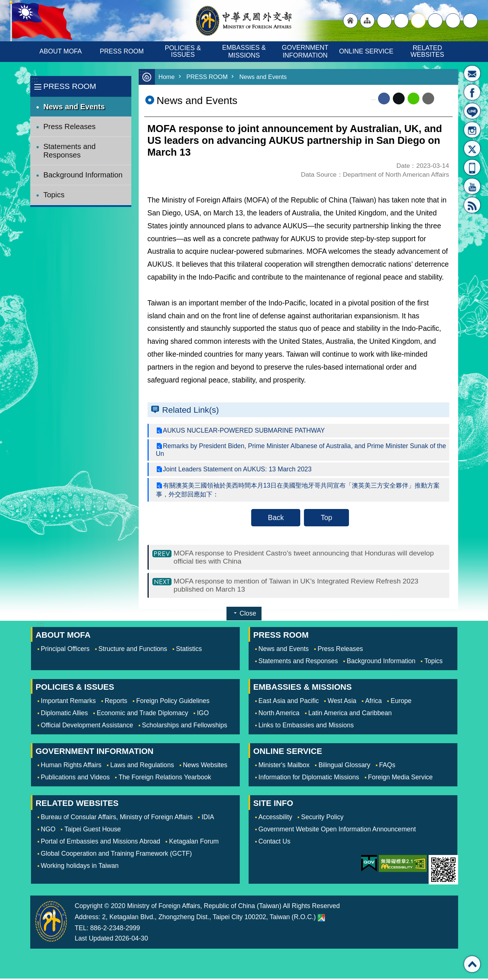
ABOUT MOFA (61, 51)
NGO (48, 831)
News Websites (205, 766)
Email (428, 98)
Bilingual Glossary (344, 766)
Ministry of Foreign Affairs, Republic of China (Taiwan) (244, 21)
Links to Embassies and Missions (306, 727)
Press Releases (70, 127)
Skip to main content (4, 4)
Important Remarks (68, 702)
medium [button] (418, 21)
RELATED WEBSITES (427, 51)
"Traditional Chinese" (384, 21)
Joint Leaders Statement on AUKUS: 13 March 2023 (238, 469)
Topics (54, 195)
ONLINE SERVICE (366, 51)
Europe (401, 702)
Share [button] (453, 21)
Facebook (384, 98)
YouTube (472, 186)
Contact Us (275, 843)
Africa (373, 702)
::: (34, 80)
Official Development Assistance (87, 727)
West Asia (342, 702)
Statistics (189, 650)
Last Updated (94, 940)
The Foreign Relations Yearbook (165, 779)
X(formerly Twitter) (472, 149)
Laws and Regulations (142, 766)
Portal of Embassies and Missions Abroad (101, 843)
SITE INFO (273, 805)
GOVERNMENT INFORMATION (306, 51)
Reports (116, 702)
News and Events (74, 107)
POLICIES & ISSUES (184, 51)
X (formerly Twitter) (399, 98)
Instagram (472, 130)
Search (470, 21)
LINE (472, 111)
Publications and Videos (75, 779)
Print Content (443, 98)
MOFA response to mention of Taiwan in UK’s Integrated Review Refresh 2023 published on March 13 (297, 586)
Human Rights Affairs (71, 766)
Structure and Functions (133, 650)
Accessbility (276, 818)
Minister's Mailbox (472, 73)
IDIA (208, 818)
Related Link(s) (191, 410)
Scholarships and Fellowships (185, 727)
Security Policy (322, 818)
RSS (472, 205)
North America (279, 714)
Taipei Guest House (92, 831)
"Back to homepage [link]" (350, 21)
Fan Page (472, 92)
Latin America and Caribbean (350, 714)
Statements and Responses (70, 151)
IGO (203, 714)
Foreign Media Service (401, 779)
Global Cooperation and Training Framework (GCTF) (117, 855)
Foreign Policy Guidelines (173, 702)
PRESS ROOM (122, 51)
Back (276, 517)
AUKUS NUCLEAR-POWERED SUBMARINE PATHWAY (245, 430)
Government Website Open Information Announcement (337, 831)
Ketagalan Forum (194, 843)
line (413, 98)
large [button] (401, 21)
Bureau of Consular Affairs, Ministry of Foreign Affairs (117, 818)
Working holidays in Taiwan (80, 867)
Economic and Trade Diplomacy (142, 714)
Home (167, 77)
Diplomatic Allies (65, 714)
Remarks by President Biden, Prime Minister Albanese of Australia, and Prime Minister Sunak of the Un (297, 450)
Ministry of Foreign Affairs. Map (321, 919)
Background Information (83, 175)
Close (248, 615)
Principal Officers (65, 650)
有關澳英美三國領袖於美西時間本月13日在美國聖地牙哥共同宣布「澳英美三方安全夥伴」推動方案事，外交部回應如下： (299, 490)
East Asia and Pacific (289, 702)
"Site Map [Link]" (367, 21)
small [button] (435, 21)
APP (472, 167)
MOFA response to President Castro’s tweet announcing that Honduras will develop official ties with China (305, 557)
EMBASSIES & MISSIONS (245, 51)
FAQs (387, 766)
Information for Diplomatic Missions (309, 779)
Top (326, 517)
